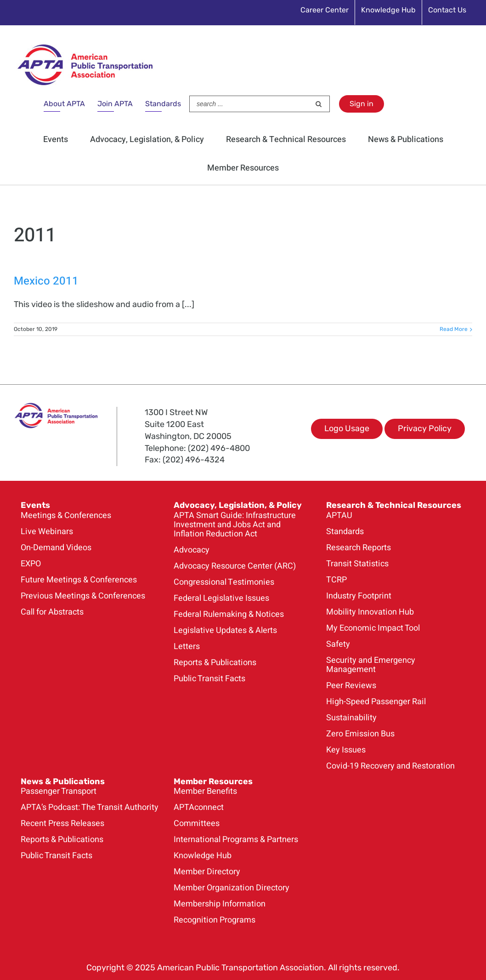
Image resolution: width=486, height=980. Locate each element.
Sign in (362, 104)
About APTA (64, 104)
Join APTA (115, 104)
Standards (163, 104)
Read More (454, 329)
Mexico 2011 (46, 281)
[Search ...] (250, 104)
